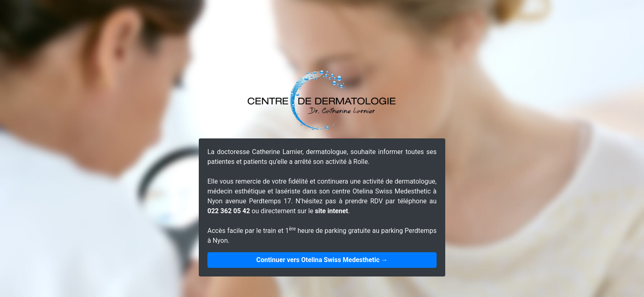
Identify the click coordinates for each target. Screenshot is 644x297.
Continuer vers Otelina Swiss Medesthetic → (322, 260)
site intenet (332, 211)
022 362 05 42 (229, 211)
